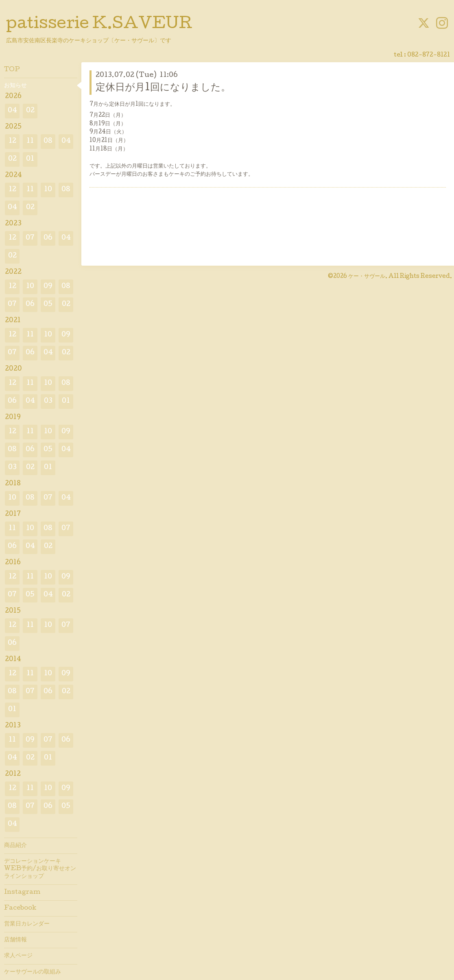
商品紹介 (15, 846)
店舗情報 (15, 940)
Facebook (20, 908)
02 (30, 111)
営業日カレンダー (27, 924)
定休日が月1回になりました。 (163, 88)
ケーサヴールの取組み (33, 972)
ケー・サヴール (367, 277)
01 (30, 159)
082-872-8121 (429, 55)
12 (12, 141)
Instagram (22, 893)
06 (48, 238)
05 (48, 304)
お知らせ (15, 86)
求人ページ (18, 956)
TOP (12, 70)
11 (30, 141)
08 (48, 141)
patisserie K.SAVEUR (99, 25)
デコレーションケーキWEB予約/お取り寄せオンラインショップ (40, 869)
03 (48, 401)
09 (48, 287)
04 (12, 111)
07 (30, 238)
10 (48, 190)
